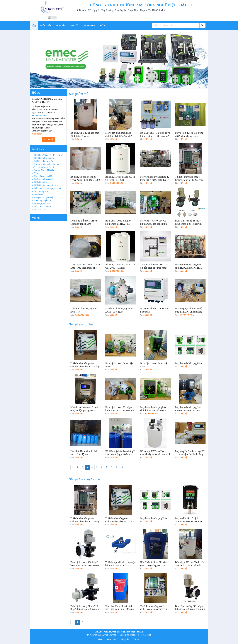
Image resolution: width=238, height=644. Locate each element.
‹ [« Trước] (73, 467)
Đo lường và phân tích (44, 179)
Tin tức (137, 639)
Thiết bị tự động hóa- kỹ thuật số (48, 155)
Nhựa (36, 173)
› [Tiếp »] (127, 467)
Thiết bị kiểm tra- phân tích (46, 185)
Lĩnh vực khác (40, 210)
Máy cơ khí (39, 194)
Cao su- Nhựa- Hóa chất (45, 170)
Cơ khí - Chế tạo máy (44, 161)
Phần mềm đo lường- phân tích (48, 188)
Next (210, 59)
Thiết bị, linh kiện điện (44, 158)
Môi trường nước (42, 191)
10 (122, 467)
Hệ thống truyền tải (43, 201)
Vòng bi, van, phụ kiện (44, 197)
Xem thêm (37, 134)
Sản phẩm (125, 639)
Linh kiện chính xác (43, 207)
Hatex (101, 639)
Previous (28, 59)
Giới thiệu (112, 639)
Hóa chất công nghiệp (44, 176)
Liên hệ (48, 139)
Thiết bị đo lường (42, 182)
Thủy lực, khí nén (42, 204)
